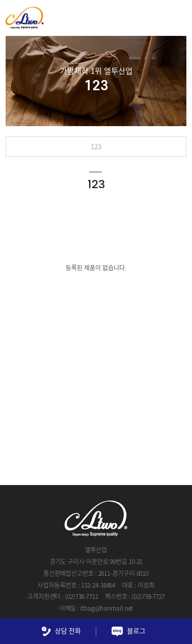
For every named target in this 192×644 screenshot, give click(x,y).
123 (96, 146)
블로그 (129, 631)
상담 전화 (61, 631)
